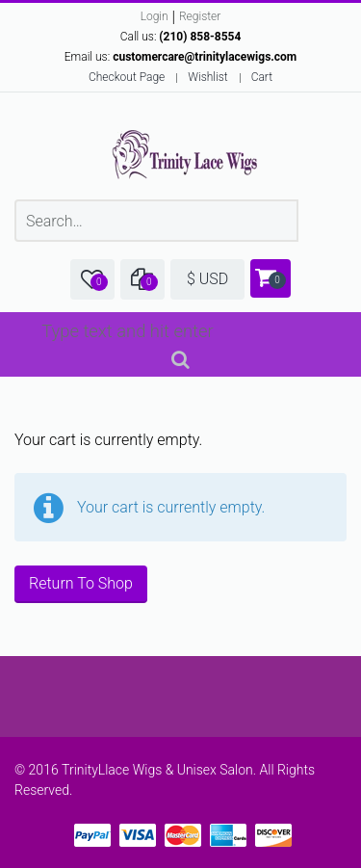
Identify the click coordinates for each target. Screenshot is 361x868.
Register (200, 16)
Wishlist (207, 77)
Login (155, 16)
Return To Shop (81, 583)
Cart (262, 77)
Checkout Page (127, 77)
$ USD (207, 279)
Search (180, 363)
